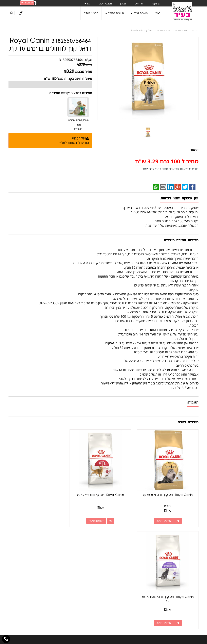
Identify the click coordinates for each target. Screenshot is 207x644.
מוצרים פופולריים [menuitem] (189, 556)
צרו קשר (96, 560)
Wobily (117, 637)
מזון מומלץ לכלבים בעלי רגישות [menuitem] (181, 601)
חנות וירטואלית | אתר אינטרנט (78, 637)
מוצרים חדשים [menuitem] (190, 567)
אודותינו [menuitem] (138, 3)
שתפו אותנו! (83, 560)
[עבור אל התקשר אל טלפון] (6, 639)
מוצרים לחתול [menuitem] (115, 13)
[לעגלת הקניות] (20, 13)
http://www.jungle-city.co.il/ (82, 556)
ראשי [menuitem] (158, 13)
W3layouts (99, 642)
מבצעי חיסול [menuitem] (105, 3)
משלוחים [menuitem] (194, 590)
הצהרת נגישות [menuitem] (190, 607)
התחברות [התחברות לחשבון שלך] (27, 3)
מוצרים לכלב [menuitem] (139, 13)
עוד (87, 3)
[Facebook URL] (35, 3)
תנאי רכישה (143, 575)
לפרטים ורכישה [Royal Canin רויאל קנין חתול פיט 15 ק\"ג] (99, 519)
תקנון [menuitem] (123, 3)
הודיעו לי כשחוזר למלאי (74, 143)
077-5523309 (133, 570)
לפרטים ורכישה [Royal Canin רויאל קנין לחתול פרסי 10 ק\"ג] (165, 519)
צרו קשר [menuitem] (155, 3)
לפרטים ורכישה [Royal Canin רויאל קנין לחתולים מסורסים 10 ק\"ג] (34, 519)
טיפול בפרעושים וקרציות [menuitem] (185, 595)
